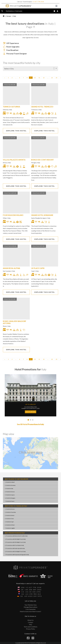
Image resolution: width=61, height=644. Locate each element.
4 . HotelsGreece (10, 492)
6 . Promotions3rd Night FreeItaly (15, 552)
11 (39, 78)
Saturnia (5, 110)
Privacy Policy (30, 629)
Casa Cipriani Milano (29, 407)
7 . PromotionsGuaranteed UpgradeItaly (17, 555)
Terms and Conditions (31, 627)
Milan (5, 218)
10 (35, 78)
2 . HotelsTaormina (10, 512)
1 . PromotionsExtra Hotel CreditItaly (16, 536)
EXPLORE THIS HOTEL (16, 131)
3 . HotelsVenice (10, 515)
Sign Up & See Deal (31, 412)
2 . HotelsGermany (10, 485)
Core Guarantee (31, 609)
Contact (30, 622)
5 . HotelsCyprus (10, 495)
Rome (5, 326)
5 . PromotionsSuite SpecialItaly (15, 548)
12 (44, 78)
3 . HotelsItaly (9, 489)
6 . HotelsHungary (10, 498)
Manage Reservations (31, 607)
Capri (33, 271)
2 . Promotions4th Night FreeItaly (15, 539)
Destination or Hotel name (15, 11)
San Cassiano (7, 271)
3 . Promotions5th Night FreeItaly (15, 542)
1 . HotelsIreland (10, 482)
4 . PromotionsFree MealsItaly (14, 545)
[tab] (28, 420)
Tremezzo (34, 110)
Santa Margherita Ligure (39, 218)
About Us (30, 620)
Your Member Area (30, 605)
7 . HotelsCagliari (10, 528)
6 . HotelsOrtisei (10, 525)
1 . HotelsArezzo (10, 509)
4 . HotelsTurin (9, 519)
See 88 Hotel (30, 424)
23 (56, 78)
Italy (11, 110)
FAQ (30, 625)
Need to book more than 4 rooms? (30, 611)
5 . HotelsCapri (9, 522)
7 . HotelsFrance (10, 501)
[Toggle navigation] (56, 6)
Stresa (5, 163)
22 (52, 78)
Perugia (34, 163)
